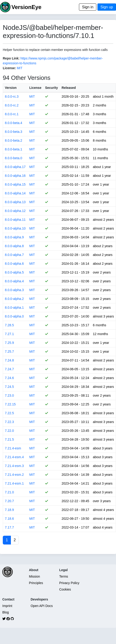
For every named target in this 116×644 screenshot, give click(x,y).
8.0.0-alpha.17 (15, 167)
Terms (64, 576)
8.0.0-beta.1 (14, 149)
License (35, 88)
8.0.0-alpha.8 (14, 246)
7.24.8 (9, 360)
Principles (36, 583)
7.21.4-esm (13, 448)
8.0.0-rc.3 (12, 96)
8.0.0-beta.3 (14, 132)
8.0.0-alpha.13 (15, 202)
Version (11, 88)
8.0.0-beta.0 (14, 158)
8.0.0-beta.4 (14, 123)
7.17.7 (9, 527)
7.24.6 (9, 378)
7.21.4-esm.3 (14, 466)
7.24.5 (9, 387)
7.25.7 (9, 352)
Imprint (7, 606)
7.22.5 (9, 413)
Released (69, 88)
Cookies (65, 589)
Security (52, 88)
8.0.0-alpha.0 (14, 316)
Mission (34, 576)
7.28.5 (9, 325)
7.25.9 (9, 343)
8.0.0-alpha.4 (14, 281)
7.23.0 (9, 395)
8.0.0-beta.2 (14, 140)
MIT (20, 68)
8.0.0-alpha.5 (14, 272)
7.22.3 (9, 422)
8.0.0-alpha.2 (14, 299)
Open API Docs (42, 606)
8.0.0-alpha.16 (15, 176)
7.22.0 (9, 431)
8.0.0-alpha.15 (15, 184)
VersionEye (26, 7)
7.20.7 (9, 501)
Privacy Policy (69, 583)
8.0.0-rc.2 (12, 105)
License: (9, 68)
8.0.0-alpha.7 (14, 255)
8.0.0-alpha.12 (15, 211)
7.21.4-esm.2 (14, 475)
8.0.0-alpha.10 (15, 228)
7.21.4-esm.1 (14, 483)
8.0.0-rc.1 (12, 114)
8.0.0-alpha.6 (14, 264)
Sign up (107, 7)
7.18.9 (9, 510)
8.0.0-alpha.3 (14, 290)
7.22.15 (10, 404)
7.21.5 (9, 439)
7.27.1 (9, 334)
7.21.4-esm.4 (14, 457)
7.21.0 (9, 492)
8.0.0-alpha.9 (14, 237)
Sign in (88, 7)
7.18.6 (9, 519)
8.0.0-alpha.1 (14, 308)
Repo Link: (11, 58)
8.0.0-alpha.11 (15, 220)
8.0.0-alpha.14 (15, 193)
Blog (6, 612)
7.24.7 (9, 369)
